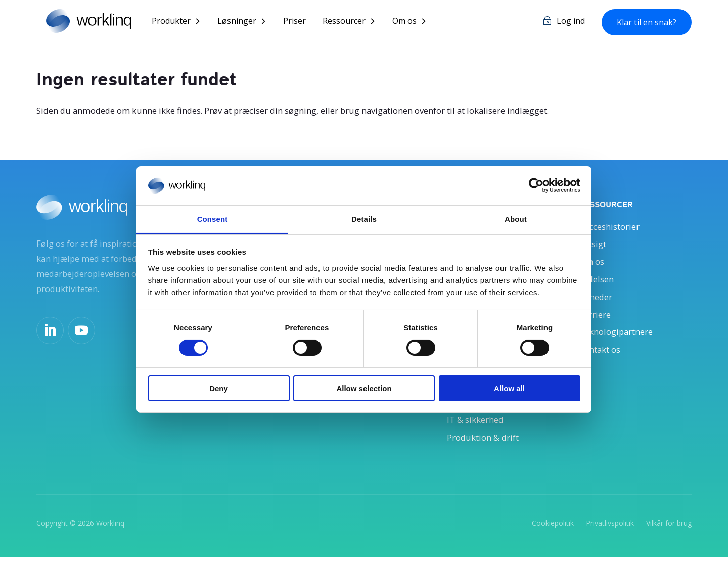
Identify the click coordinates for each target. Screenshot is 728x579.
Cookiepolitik (553, 544)
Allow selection (364, 388)
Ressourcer (355, 22)
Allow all (509, 388)
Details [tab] (364, 219)
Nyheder (597, 305)
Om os (416, 22)
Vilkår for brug (669, 544)
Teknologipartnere (620, 343)
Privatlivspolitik (610, 544)
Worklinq (110, 544)
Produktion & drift (487, 457)
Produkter (182, 22)
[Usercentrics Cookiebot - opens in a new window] (536, 185)
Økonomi (467, 419)
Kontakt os (603, 362)
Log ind (571, 22)
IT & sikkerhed (478, 439)
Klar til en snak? (647, 23)
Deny (219, 388)
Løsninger (248, 22)
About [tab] (516, 219)
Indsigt (594, 248)
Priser (306, 22)
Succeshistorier (612, 228)
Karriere (597, 324)
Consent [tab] (213, 219)
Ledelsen (598, 285)
